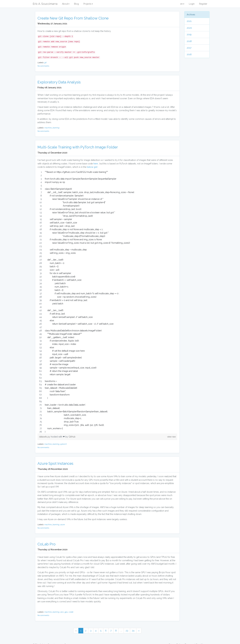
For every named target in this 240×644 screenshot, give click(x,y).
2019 (189, 34)
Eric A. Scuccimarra (45, 4)
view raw (171, 437)
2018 (189, 41)
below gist (92, 167)
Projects (88, 4)
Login (192, 4)
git (45, 63)
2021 (189, 21)
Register (203, 4)
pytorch (63, 444)
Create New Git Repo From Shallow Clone (73, 18)
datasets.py (45, 437)
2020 (189, 28)
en (182, 4)
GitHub (72, 437)
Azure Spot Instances (55, 463)
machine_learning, (52, 444)
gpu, (67, 612)
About (66, 4)
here (96, 164)
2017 (189, 48)
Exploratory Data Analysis (59, 82)
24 (133, 631)
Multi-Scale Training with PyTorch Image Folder (78, 147)
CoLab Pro (47, 544)
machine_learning (52, 128)
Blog (76, 4)
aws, (62, 612)
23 (127, 631)
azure (62, 525)
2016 (189, 54)
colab (71, 612)
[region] (107, 302)
